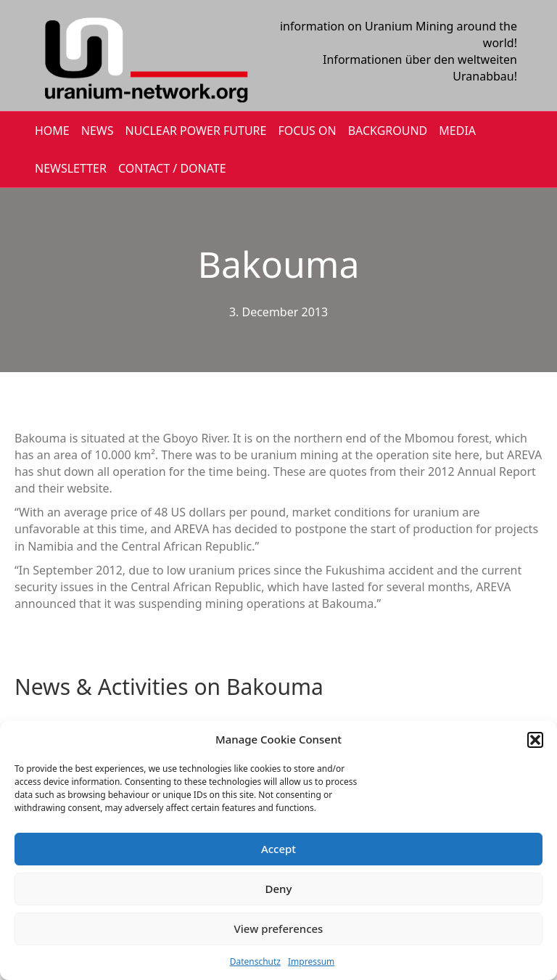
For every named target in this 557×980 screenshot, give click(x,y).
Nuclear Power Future (196, 131)
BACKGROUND (388, 131)
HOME (52, 131)
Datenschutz (255, 962)
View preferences (279, 928)
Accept (278, 849)
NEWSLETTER (71, 168)
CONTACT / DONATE (172, 168)
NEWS (98, 131)
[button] (535, 740)
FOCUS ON (307, 131)
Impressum (311, 962)
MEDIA (457, 131)
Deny (279, 889)
